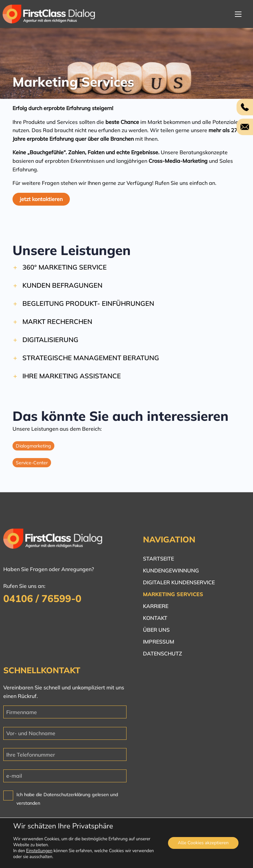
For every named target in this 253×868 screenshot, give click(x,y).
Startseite (158, 559)
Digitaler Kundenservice (179, 582)
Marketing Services (173, 594)
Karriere (156, 606)
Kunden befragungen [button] (62, 289)
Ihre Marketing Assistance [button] (72, 379)
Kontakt (155, 618)
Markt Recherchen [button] (57, 325)
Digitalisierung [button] (50, 343)
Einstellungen (39, 851)
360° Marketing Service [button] (65, 270)
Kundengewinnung (171, 570)
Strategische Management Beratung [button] (91, 361)
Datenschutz (163, 653)
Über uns (156, 630)
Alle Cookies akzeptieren (203, 843)
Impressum (159, 642)
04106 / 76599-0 (42, 598)
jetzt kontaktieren (41, 199)
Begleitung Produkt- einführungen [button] (88, 307)
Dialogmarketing (33, 449)
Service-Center (32, 466)
